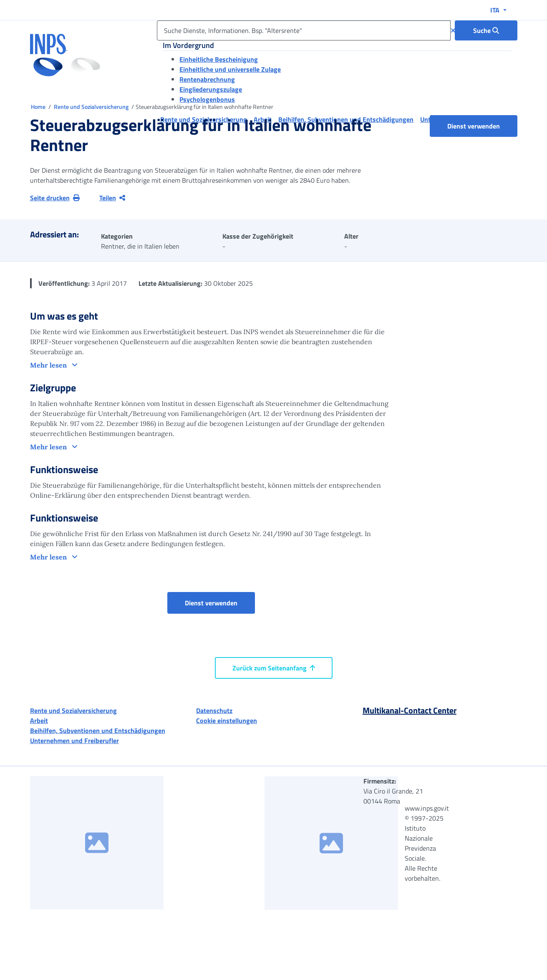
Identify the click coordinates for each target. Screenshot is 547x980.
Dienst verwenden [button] (482, 126)
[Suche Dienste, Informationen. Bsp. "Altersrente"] (304, 30)
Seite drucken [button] (55, 198)
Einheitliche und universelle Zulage (230, 69)
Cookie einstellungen (227, 721)
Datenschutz (214, 710)
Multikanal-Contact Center (410, 710)
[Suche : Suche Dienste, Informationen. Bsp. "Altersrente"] (486, 30)
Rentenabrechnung (207, 79)
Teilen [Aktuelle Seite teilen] (112, 198)
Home (39, 107)
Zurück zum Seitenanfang (274, 668)
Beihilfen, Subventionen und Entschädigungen (98, 731)
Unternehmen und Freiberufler (74, 741)
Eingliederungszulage (211, 89)
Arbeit (39, 721)
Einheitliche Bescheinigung (219, 59)
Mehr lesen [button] (49, 365)
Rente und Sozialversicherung (92, 107)
